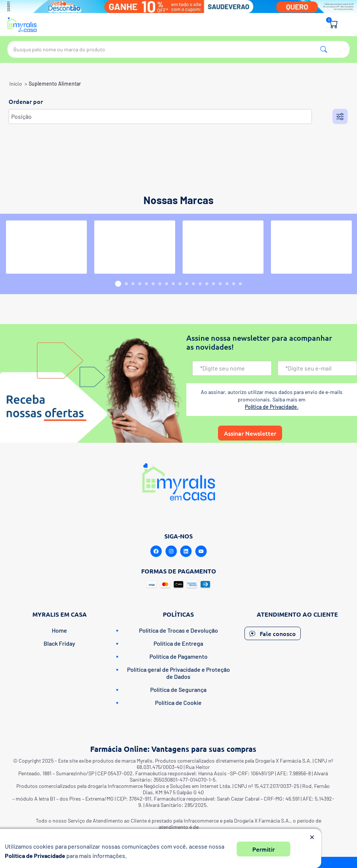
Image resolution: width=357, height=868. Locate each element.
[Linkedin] (186, 551)
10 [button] (180, 284)
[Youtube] (201, 551)
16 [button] (220, 284)
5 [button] (146, 284)
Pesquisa (324, 49)
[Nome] (232, 368)
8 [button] (167, 284)
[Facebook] (156, 551)
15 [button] (214, 284)
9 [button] (173, 284)
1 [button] (118, 284)
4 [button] (140, 284)
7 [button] (160, 284)
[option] (46, 247)
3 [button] (133, 284)
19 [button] (240, 284)
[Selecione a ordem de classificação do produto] (160, 117)
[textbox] (178, 49)
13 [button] (200, 284)
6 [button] (153, 284)
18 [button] (234, 284)
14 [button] (207, 284)
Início (16, 84)
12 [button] (193, 284)
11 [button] (187, 284)
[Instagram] (171, 551)
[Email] (317, 368)
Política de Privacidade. (272, 407)
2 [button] (126, 284)
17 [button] (227, 284)
